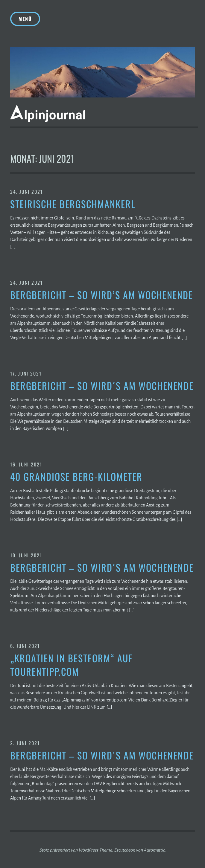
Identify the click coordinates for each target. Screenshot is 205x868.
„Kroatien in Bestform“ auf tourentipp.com (72, 665)
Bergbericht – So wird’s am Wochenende (102, 295)
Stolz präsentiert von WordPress (69, 850)
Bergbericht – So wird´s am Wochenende (102, 386)
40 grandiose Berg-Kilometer (76, 477)
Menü (25, 19)
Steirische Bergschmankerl (73, 204)
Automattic (154, 850)
